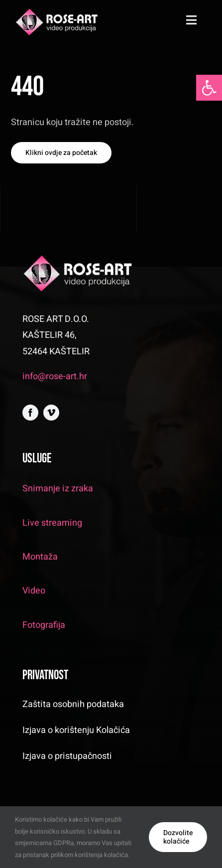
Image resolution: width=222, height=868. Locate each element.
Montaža (40, 557)
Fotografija (44, 625)
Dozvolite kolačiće (178, 837)
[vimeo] (51, 413)
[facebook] (30, 413)
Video (34, 591)
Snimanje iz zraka (58, 489)
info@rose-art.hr (55, 376)
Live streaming (52, 523)
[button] (209, 88)
